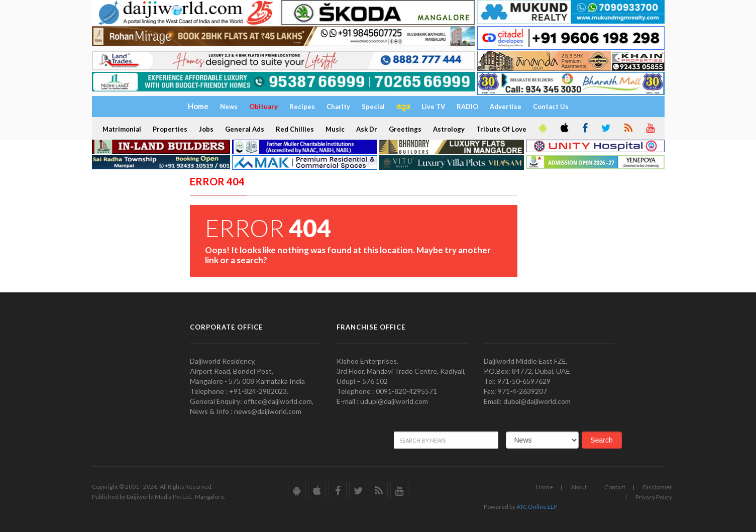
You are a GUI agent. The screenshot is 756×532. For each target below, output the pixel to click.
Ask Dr (367, 129)
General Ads (245, 129)
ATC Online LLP (537, 507)
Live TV (433, 107)
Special (373, 107)
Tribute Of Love (501, 129)
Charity (338, 107)
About (579, 487)
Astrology (449, 129)
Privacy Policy (654, 497)
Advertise (506, 107)
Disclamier (658, 487)
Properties (170, 129)
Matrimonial (122, 129)
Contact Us (551, 107)
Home (545, 487)
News (229, 107)
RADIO (467, 107)
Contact (615, 487)
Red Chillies (295, 129)
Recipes (302, 107)
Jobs (206, 129)
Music (335, 129)
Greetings (405, 129)
